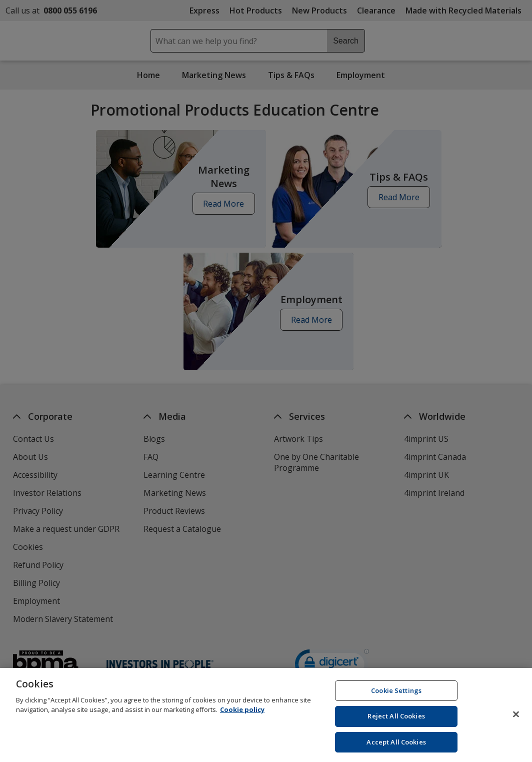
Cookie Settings (396, 695)
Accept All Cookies (396, 746)
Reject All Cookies (396, 720)
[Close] (516, 718)
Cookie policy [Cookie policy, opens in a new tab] (242, 714)
